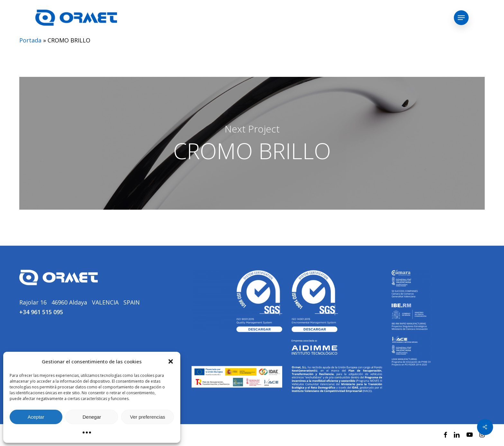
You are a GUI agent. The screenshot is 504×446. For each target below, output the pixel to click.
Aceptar (36, 417)
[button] (171, 361)
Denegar (92, 417)
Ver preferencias (148, 417)
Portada (30, 40)
